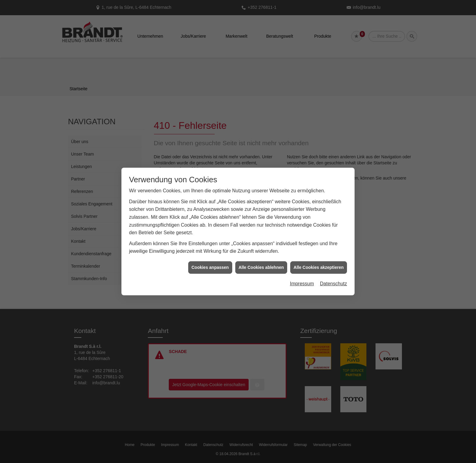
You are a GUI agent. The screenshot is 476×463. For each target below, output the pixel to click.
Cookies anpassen (210, 265)
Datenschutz (333, 282)
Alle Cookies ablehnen (261, 265)
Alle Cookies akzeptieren (319, 265)
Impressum (302, 282)
